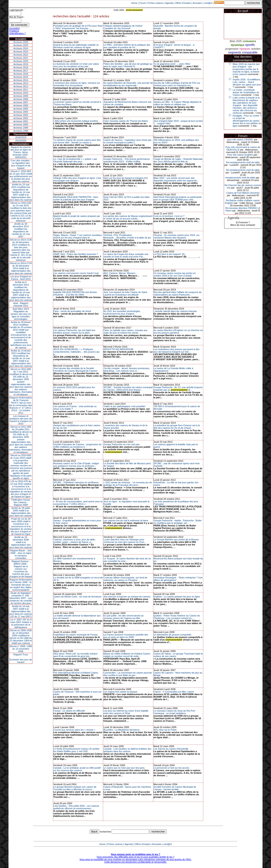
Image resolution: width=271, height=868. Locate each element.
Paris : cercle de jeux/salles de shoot (72, 311)
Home (134, 3)
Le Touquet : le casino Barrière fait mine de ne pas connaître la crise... (127, 560)
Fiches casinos (156, 3)
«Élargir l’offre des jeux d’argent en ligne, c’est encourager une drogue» (77, 179)
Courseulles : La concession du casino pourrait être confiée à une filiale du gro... (127, 674)
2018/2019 (21, 137)
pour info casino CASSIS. (240, 140)
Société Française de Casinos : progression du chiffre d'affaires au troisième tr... (77, 446)
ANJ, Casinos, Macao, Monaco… (120, 273)
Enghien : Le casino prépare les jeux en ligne (177, 597)
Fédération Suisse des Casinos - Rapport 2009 (21, 502)
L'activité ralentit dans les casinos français (175, 311)
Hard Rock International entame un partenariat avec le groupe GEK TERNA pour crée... (177, 198)
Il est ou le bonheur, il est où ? (169, 216)
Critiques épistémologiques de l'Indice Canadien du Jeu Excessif (123, 27)
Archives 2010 (21, 93)
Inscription (14, 28)
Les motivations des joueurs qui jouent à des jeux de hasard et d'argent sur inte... (176, 350)
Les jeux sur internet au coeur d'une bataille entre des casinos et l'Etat (126, 712)
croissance (249, 41)
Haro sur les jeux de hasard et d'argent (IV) (126, 178)
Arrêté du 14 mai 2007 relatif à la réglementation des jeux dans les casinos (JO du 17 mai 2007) (21, 611)
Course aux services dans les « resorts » (74, 730)
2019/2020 (21, 141)
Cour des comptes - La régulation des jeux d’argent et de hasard (21, 164)
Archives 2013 (21, 83)
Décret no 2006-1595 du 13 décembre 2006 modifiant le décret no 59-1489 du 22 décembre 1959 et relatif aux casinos (21, 637)
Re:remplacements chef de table (243, 162)
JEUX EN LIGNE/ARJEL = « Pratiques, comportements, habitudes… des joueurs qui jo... (76, 352)
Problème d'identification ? (17, 32)
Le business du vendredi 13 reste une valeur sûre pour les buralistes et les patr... (76, 65)
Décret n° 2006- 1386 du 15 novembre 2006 (21, 649)
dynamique (238, 45)
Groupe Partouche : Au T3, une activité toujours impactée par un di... (178, 389)
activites (256, 49)
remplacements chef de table (240, 178)
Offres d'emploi (183, 3)
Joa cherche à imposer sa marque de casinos (127, 597)
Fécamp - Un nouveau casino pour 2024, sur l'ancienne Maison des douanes (177, 236)
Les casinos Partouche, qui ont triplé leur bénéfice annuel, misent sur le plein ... (74, 331)
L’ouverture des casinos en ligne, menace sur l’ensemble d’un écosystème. (77, 84)
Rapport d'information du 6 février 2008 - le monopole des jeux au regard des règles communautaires (21, 585)
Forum (143, 3)
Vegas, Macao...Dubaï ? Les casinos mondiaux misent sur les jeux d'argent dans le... (78, 236)
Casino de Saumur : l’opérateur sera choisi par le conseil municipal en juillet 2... (127, 141)
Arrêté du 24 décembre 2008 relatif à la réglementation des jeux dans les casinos (21, 542)
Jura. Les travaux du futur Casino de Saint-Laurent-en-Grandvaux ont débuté (125, 293)
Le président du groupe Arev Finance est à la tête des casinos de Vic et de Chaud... (177, 427)
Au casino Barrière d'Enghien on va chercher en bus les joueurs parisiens (178, 331)
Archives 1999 (21, 128)
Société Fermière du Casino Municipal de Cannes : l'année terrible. (175, 788)
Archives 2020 (21, 61)
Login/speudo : (17, 10)
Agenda (169, 3)
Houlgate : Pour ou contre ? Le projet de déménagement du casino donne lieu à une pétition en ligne (247, 121)
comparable (250, 52)
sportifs (250, 45)
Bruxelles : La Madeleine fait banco (121, 730)
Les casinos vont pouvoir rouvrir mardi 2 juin (76, 273)
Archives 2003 (21, 115)
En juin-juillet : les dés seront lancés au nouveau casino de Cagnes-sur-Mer (123, 617)
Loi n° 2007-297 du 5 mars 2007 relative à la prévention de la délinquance (21, 623)
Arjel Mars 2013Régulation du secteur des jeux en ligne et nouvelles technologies (21, 314)
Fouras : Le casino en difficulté (69, 711)
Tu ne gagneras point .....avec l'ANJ (172, 64)
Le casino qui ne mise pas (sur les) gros (124, 768)
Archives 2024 (21, 48)
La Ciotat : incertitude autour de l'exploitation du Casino (246, 92)
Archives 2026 (21, 42)
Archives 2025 (21, 45)
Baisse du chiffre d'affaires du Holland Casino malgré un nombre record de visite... (127, 655)
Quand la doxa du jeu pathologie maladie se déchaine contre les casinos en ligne (76, 46)
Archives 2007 (21, 102)
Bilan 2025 (236, 41)
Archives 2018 (21, 67)
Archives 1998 (21, 131)
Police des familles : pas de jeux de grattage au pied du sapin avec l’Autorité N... (128, 65)
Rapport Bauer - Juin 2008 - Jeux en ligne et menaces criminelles (21, 554)
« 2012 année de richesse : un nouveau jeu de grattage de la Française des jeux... (128, 484)
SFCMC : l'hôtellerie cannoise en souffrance (76, 482)
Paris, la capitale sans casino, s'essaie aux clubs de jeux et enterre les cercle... (125, 331)
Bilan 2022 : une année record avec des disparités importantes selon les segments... (176, 179)
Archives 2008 (21, 99)
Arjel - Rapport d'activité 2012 (21, 304)
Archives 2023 (21, 52)
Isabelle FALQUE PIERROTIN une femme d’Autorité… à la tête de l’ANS (75, 293)
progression (232, 49)
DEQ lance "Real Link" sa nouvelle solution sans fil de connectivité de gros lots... (76, 655)
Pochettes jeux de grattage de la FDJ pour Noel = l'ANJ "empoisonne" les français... (78, 27)
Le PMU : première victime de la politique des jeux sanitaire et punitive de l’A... (127, 46)
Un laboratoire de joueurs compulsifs (172, 635)
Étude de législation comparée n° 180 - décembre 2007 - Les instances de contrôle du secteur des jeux (21, 598)
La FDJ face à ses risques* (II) (169, 254)
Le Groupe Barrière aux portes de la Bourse (176, 539)
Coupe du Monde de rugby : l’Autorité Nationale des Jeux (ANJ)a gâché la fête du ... (178, 160)
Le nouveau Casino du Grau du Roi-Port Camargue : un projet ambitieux (174, 712)
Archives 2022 (21, 55)
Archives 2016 (21, 74)
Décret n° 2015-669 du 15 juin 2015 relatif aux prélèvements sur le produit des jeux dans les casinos (21, 176)
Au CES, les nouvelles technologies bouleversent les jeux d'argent (122, 312)
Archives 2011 (21, 90)
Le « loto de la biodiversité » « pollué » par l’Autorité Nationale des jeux (75, 160)
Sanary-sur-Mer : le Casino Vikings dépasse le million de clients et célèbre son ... (177, 103)
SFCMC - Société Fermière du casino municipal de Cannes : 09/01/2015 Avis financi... (128, 389)
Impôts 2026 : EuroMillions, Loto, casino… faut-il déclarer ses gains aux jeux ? (247, 83)
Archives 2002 (21, 118)
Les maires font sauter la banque (120, 692)
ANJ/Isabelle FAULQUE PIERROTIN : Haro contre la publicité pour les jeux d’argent (76, 198)
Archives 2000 (21, 125)
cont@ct (208, 3)
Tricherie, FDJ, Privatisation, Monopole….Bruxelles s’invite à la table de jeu (127, 236)
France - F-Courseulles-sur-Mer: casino (174, 692)
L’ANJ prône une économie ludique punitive (76, 121)
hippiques (245, 49)
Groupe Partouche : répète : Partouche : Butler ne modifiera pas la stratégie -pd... (178, 522)
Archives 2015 (21, 77)
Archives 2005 (21, 109)
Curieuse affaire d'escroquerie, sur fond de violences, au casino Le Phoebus (125, 579)
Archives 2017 (21, 71)
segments (235, 52)
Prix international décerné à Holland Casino (76, 673)
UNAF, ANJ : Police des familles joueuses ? (76, 254)
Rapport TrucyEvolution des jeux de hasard (21, 658)
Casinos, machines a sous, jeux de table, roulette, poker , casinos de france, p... (75, 541)
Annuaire (197, 3)
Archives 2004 (21, 112)
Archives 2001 (21, 121)
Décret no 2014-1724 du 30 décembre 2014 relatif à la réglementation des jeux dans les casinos (21, 268)
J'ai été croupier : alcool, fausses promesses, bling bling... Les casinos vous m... (127, 370)
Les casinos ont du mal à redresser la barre (126, 520)
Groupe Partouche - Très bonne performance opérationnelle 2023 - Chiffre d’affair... (127, 160)
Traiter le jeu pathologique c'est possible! (124, 406)
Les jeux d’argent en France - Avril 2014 (21, 278)
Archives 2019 (21, 64)
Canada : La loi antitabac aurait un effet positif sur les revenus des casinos (77, 769)
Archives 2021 (21, 58)
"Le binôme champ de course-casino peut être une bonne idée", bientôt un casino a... (77, 141)
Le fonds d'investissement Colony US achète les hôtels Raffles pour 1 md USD (76, 750)
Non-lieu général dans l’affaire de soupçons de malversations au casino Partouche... (178, 293)
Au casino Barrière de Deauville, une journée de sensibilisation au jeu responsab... (128, 84)
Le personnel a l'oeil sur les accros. (172, 768)
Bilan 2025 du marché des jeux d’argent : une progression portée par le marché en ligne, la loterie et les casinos (246, 69)
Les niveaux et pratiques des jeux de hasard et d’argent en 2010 (21, 420)
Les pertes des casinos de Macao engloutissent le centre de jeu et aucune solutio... (128, 217)
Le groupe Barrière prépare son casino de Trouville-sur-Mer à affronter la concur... (75, 788)
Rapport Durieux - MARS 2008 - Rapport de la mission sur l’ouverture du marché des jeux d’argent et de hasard (21, 569)
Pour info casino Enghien (240, 155)
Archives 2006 (21, 105)
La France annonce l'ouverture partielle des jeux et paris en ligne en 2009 (126, 636)
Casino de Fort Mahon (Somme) (243, 193)
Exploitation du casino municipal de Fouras (75, 635)
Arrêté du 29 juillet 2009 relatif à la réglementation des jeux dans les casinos (21, 512)
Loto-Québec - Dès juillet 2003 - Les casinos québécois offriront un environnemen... (76, 807)
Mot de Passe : (17, 17)
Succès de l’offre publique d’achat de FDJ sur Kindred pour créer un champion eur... (177, 84)
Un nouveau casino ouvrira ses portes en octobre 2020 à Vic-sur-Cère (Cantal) (175, 274)
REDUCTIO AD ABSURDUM (118, 349)
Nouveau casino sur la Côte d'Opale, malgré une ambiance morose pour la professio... (76, 465)
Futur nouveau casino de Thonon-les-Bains (126, 121)
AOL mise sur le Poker (165, 730)
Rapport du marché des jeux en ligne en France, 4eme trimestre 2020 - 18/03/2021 (21, 152)
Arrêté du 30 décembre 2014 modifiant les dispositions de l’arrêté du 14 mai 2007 (21, 230)
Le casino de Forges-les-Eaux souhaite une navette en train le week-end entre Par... (126, 255)
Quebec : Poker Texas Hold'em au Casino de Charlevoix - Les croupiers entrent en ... (177, 617)
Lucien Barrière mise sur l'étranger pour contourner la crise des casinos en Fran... (125, 541)
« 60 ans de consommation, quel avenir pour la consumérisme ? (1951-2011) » (78, 503)
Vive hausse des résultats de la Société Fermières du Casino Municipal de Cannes (75, 370)
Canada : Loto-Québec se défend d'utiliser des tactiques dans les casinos (127, 750)
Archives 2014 (21, 80)
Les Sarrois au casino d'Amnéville (171, 749)
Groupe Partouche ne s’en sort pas (121, 444)
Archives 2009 (21, 96)
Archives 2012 (21, 86)
